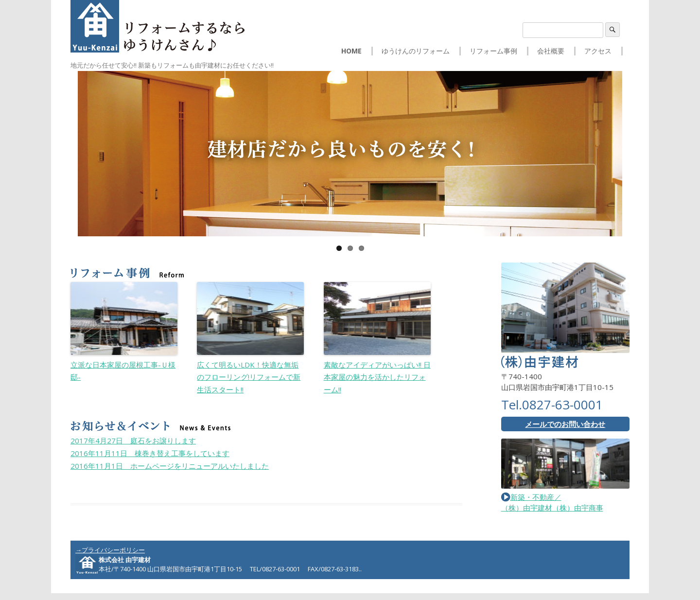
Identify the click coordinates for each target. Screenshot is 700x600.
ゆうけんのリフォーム (416, 51)
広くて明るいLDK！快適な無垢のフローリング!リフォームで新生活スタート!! (249, 377)
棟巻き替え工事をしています (150, 453)
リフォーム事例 (493, 51)
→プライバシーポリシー (110, 550)
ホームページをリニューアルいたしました (170, 466)
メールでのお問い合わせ (565, 424)
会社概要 (551, 51)
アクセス (598, 51)
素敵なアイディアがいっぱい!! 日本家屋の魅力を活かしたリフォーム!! (377, 377)
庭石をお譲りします (133, 441)
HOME (351, 51)
